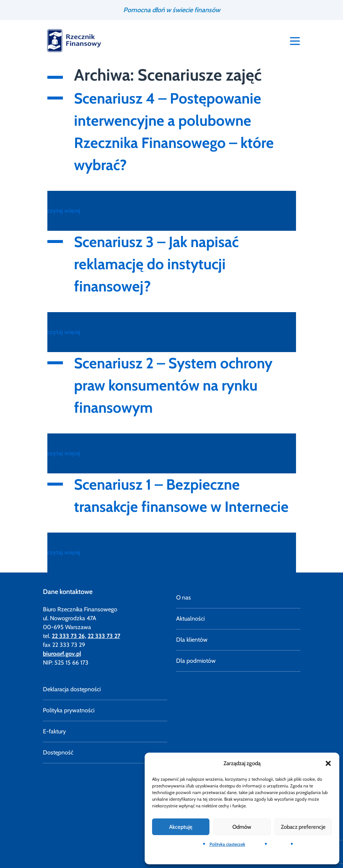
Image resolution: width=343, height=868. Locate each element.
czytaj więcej (64, 211)
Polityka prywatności (69, 710)
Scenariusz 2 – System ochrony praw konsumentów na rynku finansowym (173, 385)
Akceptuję (181, 827)
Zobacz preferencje (303, 827)
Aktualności (190, 619)
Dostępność (58, 752)
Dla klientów (192, 640)
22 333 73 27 (104, 636)
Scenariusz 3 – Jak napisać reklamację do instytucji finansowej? (156, 264)
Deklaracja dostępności (72, 689)
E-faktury (54, 731)
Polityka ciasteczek (227, 844)
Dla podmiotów (196, 661)
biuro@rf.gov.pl (62, 654)
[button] (328, 763)
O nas (184, 597)
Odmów (242, 827)
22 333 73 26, (69, 636)
